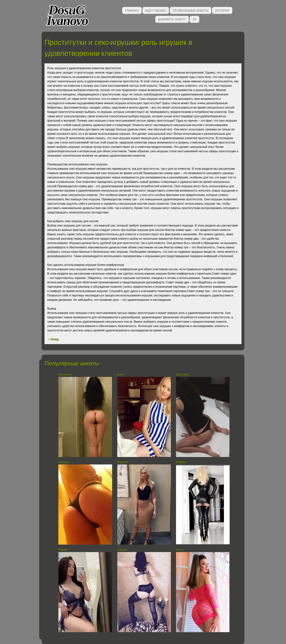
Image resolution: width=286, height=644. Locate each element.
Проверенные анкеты (191, 10)
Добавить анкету (172, 19)
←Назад (53, 339)
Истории (222, 10)
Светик (122, 550)
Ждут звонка (156, 10)
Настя (180, 550)
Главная (132, 10)
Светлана (182, 375)
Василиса (65, 375)
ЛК (194, 19)
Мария (63, 550)
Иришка (64, 462)
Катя (120, 375)
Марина (123, 462)
